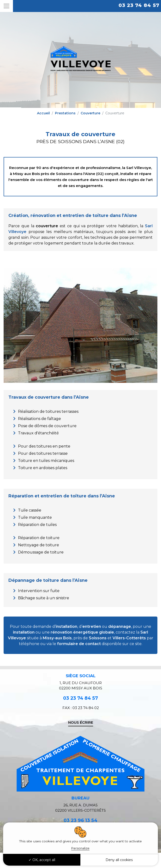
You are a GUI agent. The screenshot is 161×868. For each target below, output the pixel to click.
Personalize (80, 848)
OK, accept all (42, 860)
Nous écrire (81, 722)
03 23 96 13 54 (80, 820)
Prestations (65, 113)
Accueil (43, 113)
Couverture (90, 113)
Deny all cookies (119, 860)
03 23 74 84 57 (139, 5)
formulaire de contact (79, 644)
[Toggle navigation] (6, 6)
